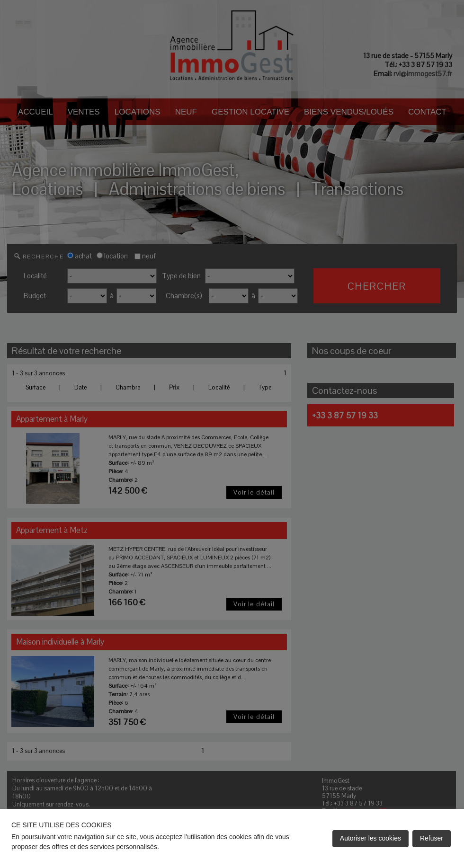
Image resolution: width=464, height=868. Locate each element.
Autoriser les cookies (370, 838)
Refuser (432, 838)
